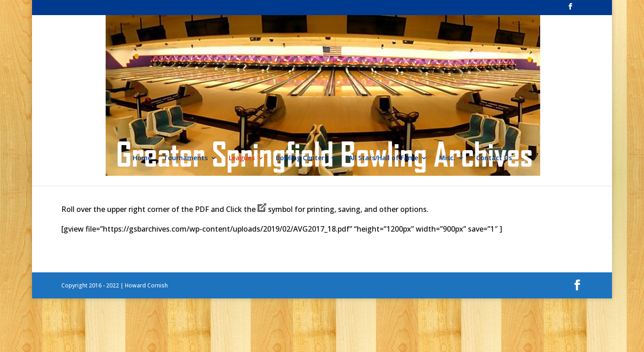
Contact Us (494, 158)
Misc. (447, 158)
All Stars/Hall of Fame (383, 158)
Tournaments (185, 158)
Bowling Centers (302, 158)
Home (142, 158)
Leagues (242, 158)
